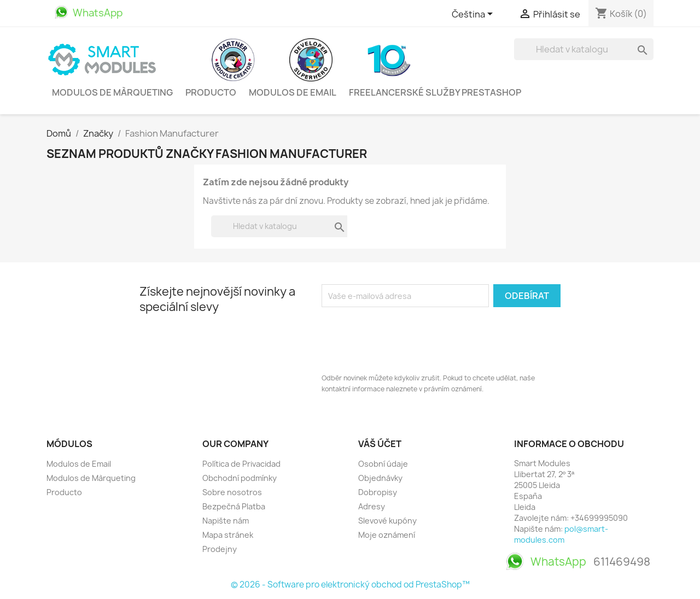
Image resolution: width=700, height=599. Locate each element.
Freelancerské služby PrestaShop (435, 92)
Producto (211, 92)
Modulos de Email (293, 92)
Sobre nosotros (232, 492)
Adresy (372, 506)
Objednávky (380, 478)
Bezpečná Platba (234, 506)
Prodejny (220, 549)
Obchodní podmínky (240, 478)
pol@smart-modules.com (561, 534)
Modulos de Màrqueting (112, 92)
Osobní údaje (383, 464)
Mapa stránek (228, 535)
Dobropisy (378, 492)
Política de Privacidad (241, 464)
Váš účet (380, 444)
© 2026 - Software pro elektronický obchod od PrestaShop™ (350, 585)
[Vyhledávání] (584, 49)
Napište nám (226, 521)
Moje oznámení (387, 535)
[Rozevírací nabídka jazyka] (474, 15)
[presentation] (405, 337)
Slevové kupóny (387, 521)
